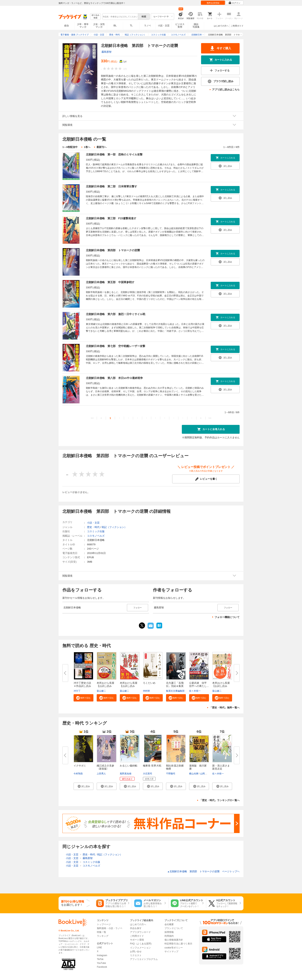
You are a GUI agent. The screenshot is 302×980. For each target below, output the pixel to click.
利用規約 (169, 936)
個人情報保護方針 (174, 940)
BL (115, 25)
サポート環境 (137, 940)
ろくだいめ (149, 683)
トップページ (104, 924)
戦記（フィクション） (114, 527)
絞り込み (96, 17)
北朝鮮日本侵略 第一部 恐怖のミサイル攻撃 (114, 154)
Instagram (102, 955)
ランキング (103, 936)
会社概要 (169, 924)
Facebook (102, 967)
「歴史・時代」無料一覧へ (225, 708)
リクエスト (136, 955)
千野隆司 (171, 774)
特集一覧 (102, 932)
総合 (67, 26)
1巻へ (87, 147)
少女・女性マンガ (99, 26)
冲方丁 (77, 691)
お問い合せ (136, 952)
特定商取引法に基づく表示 (178, 944)
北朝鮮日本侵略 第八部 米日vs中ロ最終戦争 (114, 378)
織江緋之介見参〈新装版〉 (105, 767)
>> (210, 418)
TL (131, 26)
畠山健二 (101, 691)
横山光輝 (194, 774)
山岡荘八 (205, 774)
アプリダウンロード (140, 932)
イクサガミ (80, 766)
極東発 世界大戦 (152, 766)
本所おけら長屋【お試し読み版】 (221, 686)
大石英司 (148, 774)
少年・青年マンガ (83, 26)
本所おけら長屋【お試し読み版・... (105, 686)
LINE (99, 947)
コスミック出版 (96, 531)
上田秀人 (101, 774)
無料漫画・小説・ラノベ (110, 928)
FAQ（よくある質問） (142, 944)
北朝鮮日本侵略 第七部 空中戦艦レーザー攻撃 (116, 346)
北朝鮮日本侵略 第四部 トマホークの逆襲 (113, 250)
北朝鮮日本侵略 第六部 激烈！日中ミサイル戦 (116, 314)
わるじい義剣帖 (129, 766)
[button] (83, 698)
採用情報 (169, 932)
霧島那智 (107, 52)
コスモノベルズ (96, 536)
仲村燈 (146, 691)
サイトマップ (171, 952)
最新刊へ (102, 147)
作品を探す (136, 928)
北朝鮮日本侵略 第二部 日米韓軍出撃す (112, 186)
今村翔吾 (78, 774)
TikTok (100, 959)
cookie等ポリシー (174, 948)
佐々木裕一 (195, 691)
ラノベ (148, 26)
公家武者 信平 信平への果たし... (199, 684)
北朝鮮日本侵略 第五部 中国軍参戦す (110, 282)
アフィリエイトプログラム (144, 959)
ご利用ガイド (237, 26)
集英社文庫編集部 (175, 691)
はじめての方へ (221, 26)
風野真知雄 (126, 774)
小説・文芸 (164, 26)
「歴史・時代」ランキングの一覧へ (220, 800)
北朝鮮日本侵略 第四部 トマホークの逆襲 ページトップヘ (203, 871)
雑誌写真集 (196, 26)
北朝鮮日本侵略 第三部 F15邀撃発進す (111, 218)
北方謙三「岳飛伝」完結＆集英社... (175, 686)
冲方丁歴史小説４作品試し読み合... (82, 686)
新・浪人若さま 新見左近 (221, 767)
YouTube (101, 963)
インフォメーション (140, 948)
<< (92, 418)
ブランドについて (174, 928)
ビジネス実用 (180, 26)
